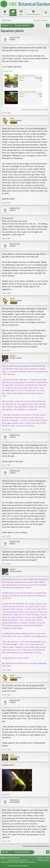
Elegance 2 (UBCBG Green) (10, 858)
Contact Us (41, 858)
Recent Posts (6, 20)
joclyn (13, 356)
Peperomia (15, 800)
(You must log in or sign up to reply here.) (36, 846)
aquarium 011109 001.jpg (28, 76)
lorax (12, 118)
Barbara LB (15, 38)
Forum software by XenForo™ (18, 860)
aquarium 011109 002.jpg (28, 92)
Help (48, 858)
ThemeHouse (30, 862)
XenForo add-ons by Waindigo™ (18, 866)
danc (12, 755)
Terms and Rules (44, 860)
